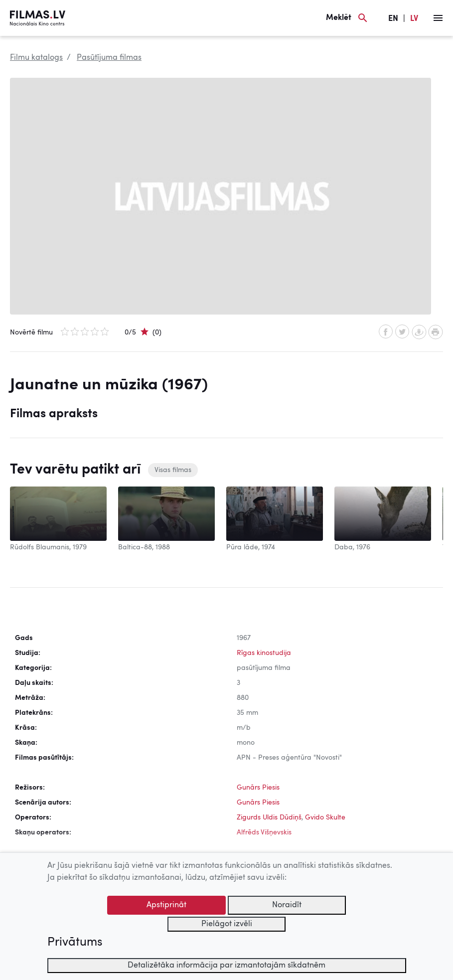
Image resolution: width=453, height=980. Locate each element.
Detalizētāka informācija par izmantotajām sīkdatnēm (226, 966)
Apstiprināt (166, 905)
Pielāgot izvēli (227, 924)
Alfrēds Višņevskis (264, 832)
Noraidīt (287, 905)
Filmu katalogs (36, 58)
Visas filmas (173, 470)
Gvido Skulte (325, 817)
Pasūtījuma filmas (109, 58)
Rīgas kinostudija (264, 653)
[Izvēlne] (438, 18)
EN (393, 19)
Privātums (75, 943)
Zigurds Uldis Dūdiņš (269, 817)
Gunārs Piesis (258, 788)
